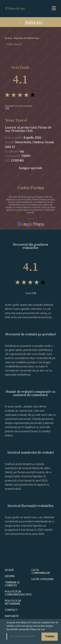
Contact (11, 610)
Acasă (9, 570)
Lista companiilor (41, 572)
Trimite (50, 637)
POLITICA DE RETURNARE (13, 602)
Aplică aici (31, 22)
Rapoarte (12, 616)
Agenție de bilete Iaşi (26, 38)
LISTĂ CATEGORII (43, 579)
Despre (10, 576)
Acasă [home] (8, 38)
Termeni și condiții (12, 584)
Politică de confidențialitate (18, 593)
